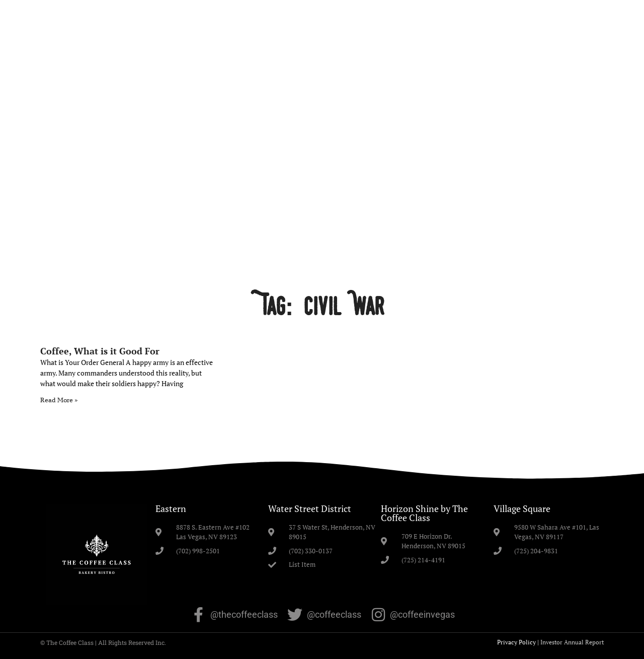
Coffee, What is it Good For (100, 351)
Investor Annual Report (572, 642)
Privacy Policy (516, 642)
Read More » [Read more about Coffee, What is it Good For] (59, 400)
